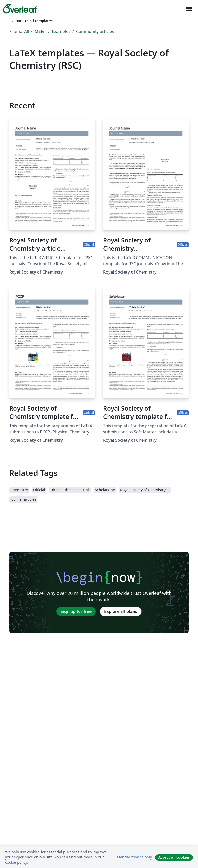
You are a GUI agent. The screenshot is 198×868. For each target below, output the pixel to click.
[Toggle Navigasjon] (189, 9)
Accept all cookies (174, 857)
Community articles (95, 31)
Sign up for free (76, 611)
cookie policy (16, 862)
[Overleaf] (20, 9)
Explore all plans (121, 611)
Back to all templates (31, 21)
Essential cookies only (133, 857)
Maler (40, 31)
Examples (61, 31)
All (27, 31)
